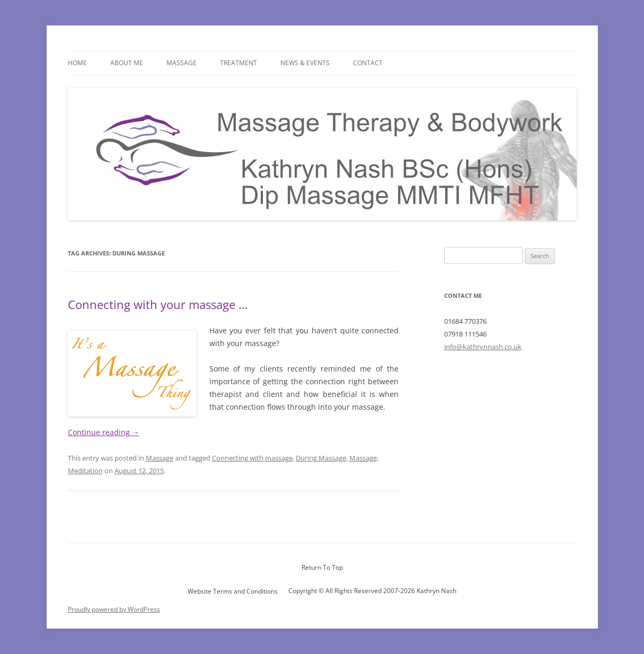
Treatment (239, 63)
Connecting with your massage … (158, 304)
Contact (368, 63)
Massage (182, 63)
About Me (127, 63)
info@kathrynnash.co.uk (483, 347)
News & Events (305, 63)
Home (77, 63)
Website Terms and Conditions (233, 591)
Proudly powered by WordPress (114, 609)
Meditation (85, 471)
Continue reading (104, 432)
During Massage (321, 458)
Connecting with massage (252, 458)
